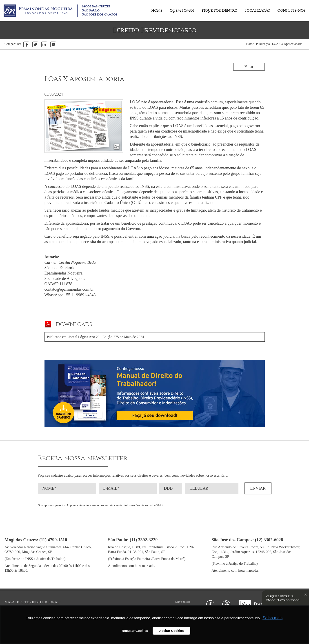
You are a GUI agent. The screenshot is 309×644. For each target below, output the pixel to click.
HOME (157, 10)
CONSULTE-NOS (291, 10)
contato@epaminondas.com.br (69, 289)
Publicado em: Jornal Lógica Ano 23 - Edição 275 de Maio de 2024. (96, 337)
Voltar (249, 67)
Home (250, 44)
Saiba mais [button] (272, 618)
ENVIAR (258, 488)
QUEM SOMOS (182, 10)
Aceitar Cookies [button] (172, 631)
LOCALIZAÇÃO (257, 10)
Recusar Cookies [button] (135, 631)
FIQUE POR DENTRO (220, 10)
